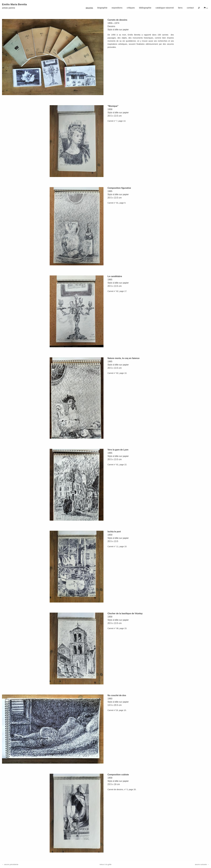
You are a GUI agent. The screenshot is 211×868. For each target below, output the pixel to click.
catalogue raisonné (165, 8)
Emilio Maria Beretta (14, 4)
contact (190, 8)
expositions (117, 8)
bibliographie (145, 8)
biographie (102, 8)
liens (180, 8)
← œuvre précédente (10, 864)
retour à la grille (105, 864)
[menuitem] (89, 7)
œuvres (89, 8)
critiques (131, 8)
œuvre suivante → (202, 864)
